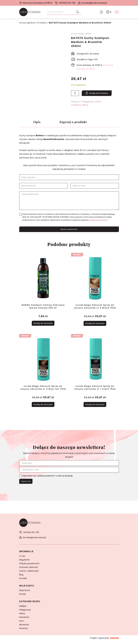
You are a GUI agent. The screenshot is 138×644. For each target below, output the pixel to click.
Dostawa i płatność (29, 570)
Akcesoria (24, 628)
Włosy (85, 105)
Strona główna (27, 23)
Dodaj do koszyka (100, 93)
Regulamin (24, 563)
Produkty (42, 23)
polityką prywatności (99, 222)
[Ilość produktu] (75, 93)
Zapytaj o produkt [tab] (75, 123)
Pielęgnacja (88, 102)
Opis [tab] (37, 123)
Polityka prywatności (29, 566)
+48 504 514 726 (67, 3)
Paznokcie (24, 620)
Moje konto (25, 593)
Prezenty (24, 631)
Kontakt (23, 581)
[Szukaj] (77, 12)
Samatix (114, 641)
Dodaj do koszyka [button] (43, 324)
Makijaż (23, 609)
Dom (22, 624)
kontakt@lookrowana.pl (94, 3)
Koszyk (23, 597)
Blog (21, 578)
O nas (22, 559)
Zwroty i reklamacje (29, 574)
